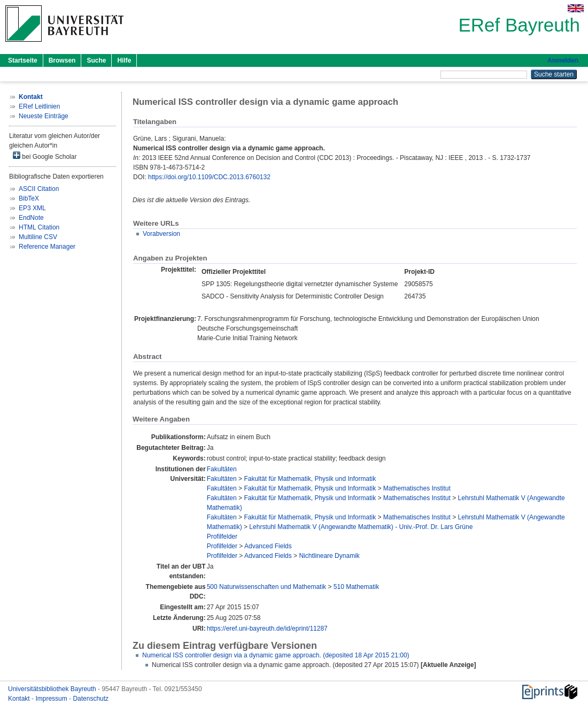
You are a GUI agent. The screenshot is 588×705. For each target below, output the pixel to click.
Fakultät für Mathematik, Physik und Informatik (310, 479)
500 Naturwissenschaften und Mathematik (266, 587)
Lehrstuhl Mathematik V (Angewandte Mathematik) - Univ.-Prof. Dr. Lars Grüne (361, 527)
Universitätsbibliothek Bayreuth (53, 689)
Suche (96, 60)
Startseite (23, 60)
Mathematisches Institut (417, 488)
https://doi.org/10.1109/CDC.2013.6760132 (209, 177)
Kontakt (20, 699)
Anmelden (563, 60)
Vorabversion (161, 234)
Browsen (62, 60)
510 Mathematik (356, 587)
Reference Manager (47, 247)
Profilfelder (222, 537)
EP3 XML (32, 208)
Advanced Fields (268, 546)
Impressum (52, 699)
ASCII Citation (39, 189)
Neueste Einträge (44, 116)
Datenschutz (91, 699)
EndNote (31, 218)
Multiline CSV (38, 237)
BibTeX (29, 198)
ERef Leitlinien (39, 106)
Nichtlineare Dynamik (329, 556)
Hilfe (124, 60)
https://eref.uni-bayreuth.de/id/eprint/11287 (267, 629)
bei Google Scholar (45, 156)
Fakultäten (222, 469)
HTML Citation (39, 227)
